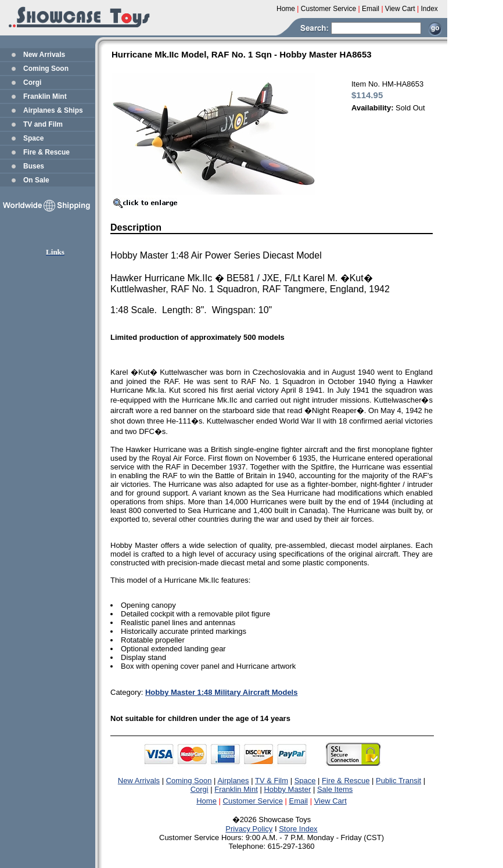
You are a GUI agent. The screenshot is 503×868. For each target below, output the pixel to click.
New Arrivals (44, 55)
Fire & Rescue (46, 152)
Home (206, 801)
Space (33, 138)
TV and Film (43, 124)
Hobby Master (287, 789)
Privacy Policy (249, 829)
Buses (34, 166)
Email (299, 801)
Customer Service (253, 801)
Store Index (298, 829)
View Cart (330, 801)
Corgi (32, 83)
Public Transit (398, 781)
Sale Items (335, 789)
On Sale (36, 180)
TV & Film (272, 781)
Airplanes (233, 781)
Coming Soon (46, 69)
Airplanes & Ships (53, 110)
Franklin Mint (45, 96)
